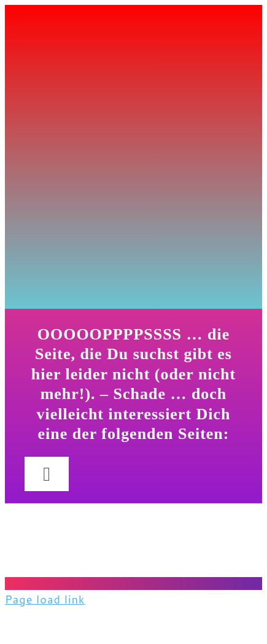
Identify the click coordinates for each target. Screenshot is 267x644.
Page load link (45, 599)
